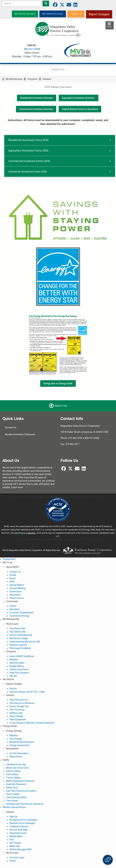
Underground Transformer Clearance (25, 804)
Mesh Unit (15, 846)
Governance (15, 591)
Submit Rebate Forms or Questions (80, 109)
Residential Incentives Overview (37, 98)
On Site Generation (19, 753)
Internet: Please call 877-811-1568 (27, 692)
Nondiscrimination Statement (20, 434)
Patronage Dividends (20, 648)
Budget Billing (16, 666)
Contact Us (11, 428)
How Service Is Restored (22, 703)
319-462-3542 (75, 438)
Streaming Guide (18, 833)
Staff (12, 582)
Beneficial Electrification (22, 742)
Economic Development (22, 613)
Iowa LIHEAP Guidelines (22, 656)
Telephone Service (19, 826)
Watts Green (16, 757)
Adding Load (16, 713)
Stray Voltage (16, 716)
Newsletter (15, 595)
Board (12, 578)
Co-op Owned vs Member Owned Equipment (32, 723)
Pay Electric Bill (17, 628)
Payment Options (18, 645)
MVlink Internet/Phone (14, 807)
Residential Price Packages (23, 820)
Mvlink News (16, 836)
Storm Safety (13, 794)
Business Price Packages (22, 823)
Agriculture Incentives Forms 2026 (28, 151)
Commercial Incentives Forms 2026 (29, 161)
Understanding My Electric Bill (25, 642)
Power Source (16, 598)
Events (13, 606)
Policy (13, 861)
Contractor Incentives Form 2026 (28, 171)
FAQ (11, 840)
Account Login (17, 857)
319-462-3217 (72, 444)
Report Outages (99, 14)
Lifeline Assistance (19, 669)
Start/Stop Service (19, 700)
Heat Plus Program (19, 673)
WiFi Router (15, 843)
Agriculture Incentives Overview (79, 98)
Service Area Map (18, 830)
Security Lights (17, 663)
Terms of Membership (21, 635)
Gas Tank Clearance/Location (21, 791)
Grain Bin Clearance (16, 784)
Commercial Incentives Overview (36, 109)
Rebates (14, 660)
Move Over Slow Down (18, 768)
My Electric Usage (19, 638)
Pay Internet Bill (17, 632)
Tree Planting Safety (16, 797)
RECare (13, 676)
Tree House (12, 801)
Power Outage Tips (19, 706)
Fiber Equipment (18, 719)
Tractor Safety (13, 778)
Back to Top (61, 406)
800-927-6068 (32, 49)
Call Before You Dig (16, 764)
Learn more (17, 487)
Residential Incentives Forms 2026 (29, 140)
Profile (13, 575)
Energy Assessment (20, 745)
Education (14, 609)
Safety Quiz (12, 787)
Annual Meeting (17, 588)
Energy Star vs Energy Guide (58, 383)
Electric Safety (13, 771)
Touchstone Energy (19, 616)
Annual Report (17, 585)
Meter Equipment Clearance (20, 781)
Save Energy (16, 739)
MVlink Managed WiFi (21, 849)
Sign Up (13, 817)
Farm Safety (12, 774)
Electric (13, 689)
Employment (9, 559)
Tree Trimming (17, 710)
